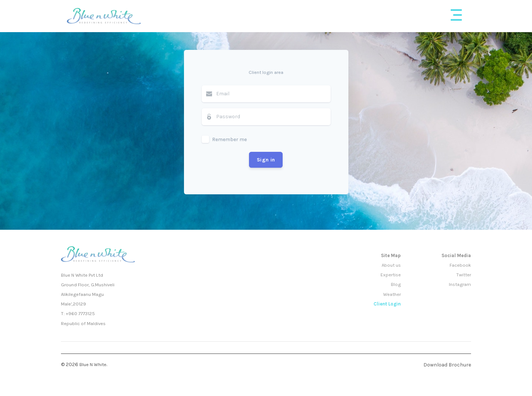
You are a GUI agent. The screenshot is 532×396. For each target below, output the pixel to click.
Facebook (460, 265)
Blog (396, 284)
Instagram (460, 284)
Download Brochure (447, 365)
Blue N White (93, 364)
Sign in (266, 160)
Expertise (391, 275)
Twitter (464, 275)
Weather (392, 294)
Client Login (387, 304)
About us (391, 265)
